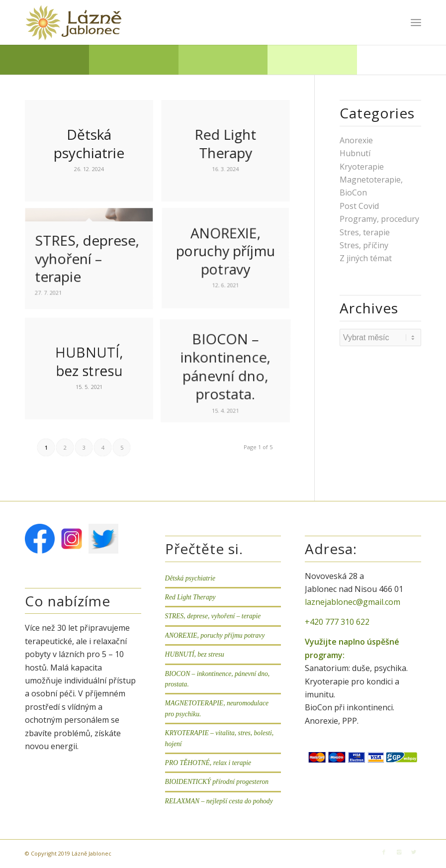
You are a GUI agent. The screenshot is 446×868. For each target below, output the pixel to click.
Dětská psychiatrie (190, 578)
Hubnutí (355, 153)
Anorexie (356, 140)
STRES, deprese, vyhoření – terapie (213, 616)
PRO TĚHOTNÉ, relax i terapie (208, 763)
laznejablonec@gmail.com (353, 602)
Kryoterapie (362, 167)
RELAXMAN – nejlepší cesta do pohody (219, 801)
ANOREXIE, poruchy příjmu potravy (215, 635)
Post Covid (359, 206)
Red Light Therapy (190, 597)
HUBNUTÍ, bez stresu (195, 654)
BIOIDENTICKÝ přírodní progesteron (217, 782)
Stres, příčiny (364, 245)
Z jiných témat (366, 258)
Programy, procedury (379, 219)
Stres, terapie (365, 232)
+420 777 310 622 (337, 622)
